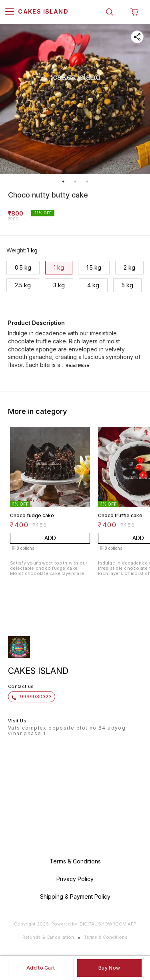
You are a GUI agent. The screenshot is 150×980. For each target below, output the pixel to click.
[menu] (10, 12)
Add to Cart (41, 968)
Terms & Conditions (106, 937)
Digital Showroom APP (108, 924)
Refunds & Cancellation (48, 937)
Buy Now (109, 968)
